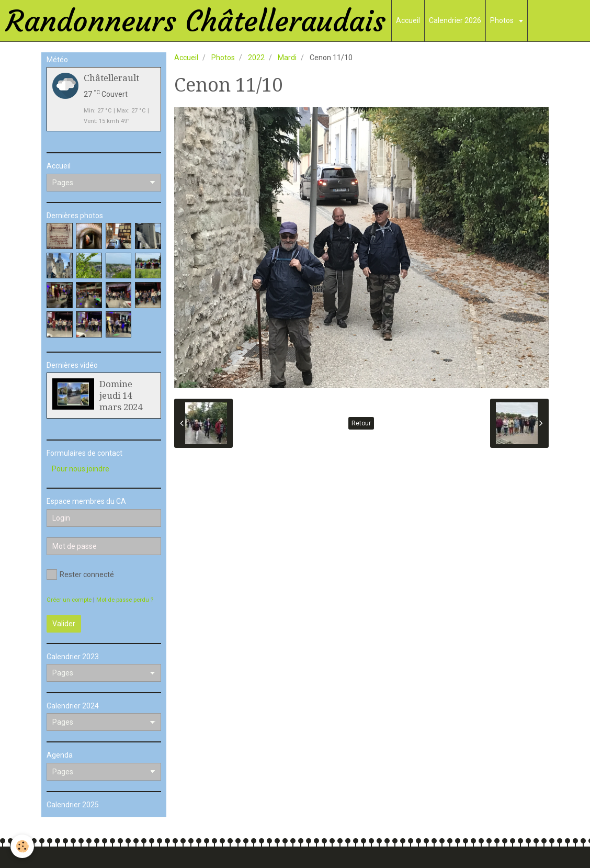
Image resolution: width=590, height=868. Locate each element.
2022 (256, 58)
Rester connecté (80, 574)
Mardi (287, 58)
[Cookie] (22, 846)
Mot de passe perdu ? (125, 600)
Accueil (408, 20)
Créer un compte (69, 600)
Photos (503, 20)
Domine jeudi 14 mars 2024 (121, 396)
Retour (361, 423)
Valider (64, 624)
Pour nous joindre (81, 469)
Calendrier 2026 (455, 20)
